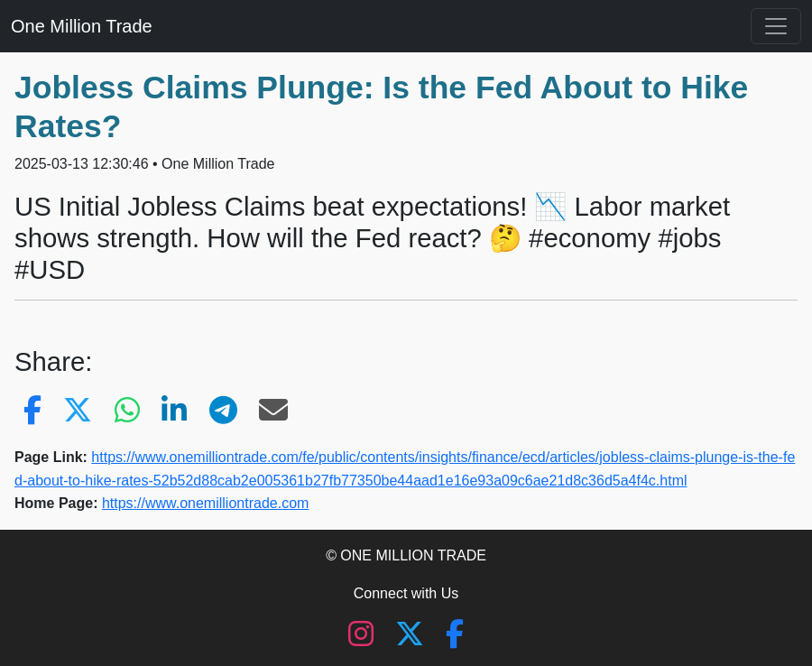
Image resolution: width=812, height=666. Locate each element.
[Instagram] (363, 639)
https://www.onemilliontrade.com (205, 503)
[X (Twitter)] (411, 639)
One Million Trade (82, 26)
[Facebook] (455, 639)
